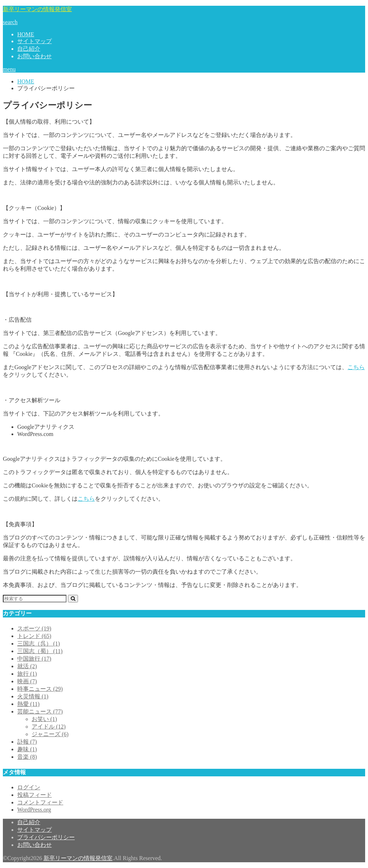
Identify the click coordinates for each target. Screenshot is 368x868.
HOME (26, 34)
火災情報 (33, 696)
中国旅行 (34, 659)
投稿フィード (34, 795)
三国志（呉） (39, 644)
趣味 (27, 749)
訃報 (27, 742)
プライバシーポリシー (46, 837)
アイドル (49, 727)
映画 (27, 681)
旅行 (27, 674)
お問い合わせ (34, 56)
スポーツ (34, 628)
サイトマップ (34, 41)
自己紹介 (29, 49)
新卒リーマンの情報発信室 (37, 9)
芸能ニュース (40, 711)
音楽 (27, 757)
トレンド (34, 636)
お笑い (44, 719)
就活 (27, 666)
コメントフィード (40, 802)
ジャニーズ (50, 734)
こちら (356, 367)
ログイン (29, 787)
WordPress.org (34, 810)
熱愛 (28, 704)
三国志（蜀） (40, 651)
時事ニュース (40, 689)
